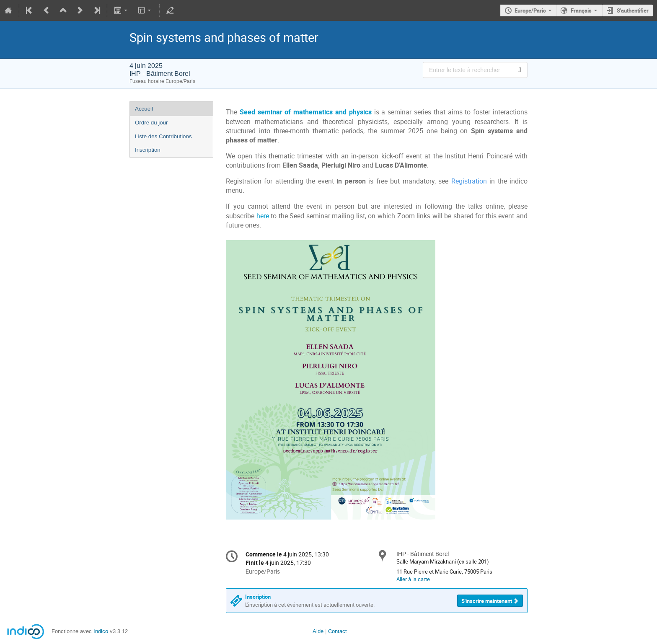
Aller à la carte (413, 579)
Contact (338, 631)
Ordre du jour (151, 123)
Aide (318, 631)
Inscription (148, 150)
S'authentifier (633, 10)
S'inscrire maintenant (487, 601)
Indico (101, 631)
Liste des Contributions (163, 136)
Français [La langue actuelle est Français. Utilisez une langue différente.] (581, 10)
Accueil (144, 109)
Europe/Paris (530, 10)
